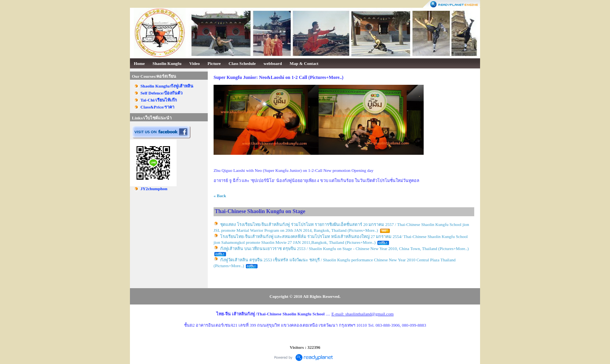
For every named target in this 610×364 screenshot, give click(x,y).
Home (139, 63)
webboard (273, 63)
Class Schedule (242, 63)
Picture (214, 63)
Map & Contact (304, 63)
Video (194, 63)
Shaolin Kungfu (167, 63)
